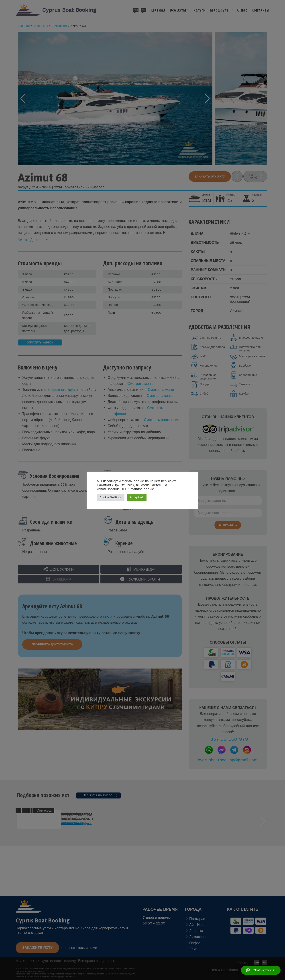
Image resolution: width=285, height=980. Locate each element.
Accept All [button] (137, 497)
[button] (261, 970)
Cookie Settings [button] (111, 497)
